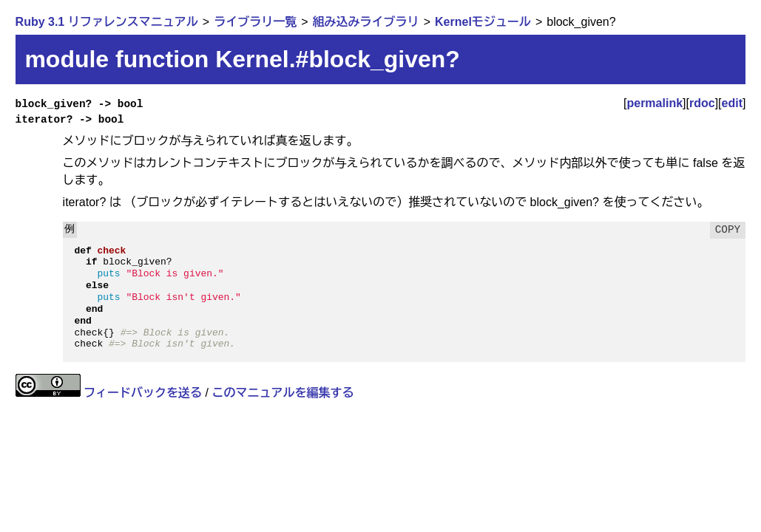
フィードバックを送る (143, 393)
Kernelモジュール (483, 22)
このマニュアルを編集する (283, 393)
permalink (655, 103)
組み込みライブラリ (366, 22)
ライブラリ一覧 (255, 22)
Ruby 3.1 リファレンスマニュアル (107, 22)
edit (732, 103)
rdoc (702, 103)
